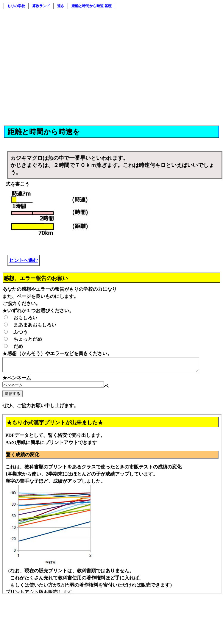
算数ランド (41, 6)
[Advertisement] (56, 67)
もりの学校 (16, 6)
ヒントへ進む (24, 260)
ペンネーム (59, 388)
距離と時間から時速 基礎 (92, 6)
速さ (61, 6)
